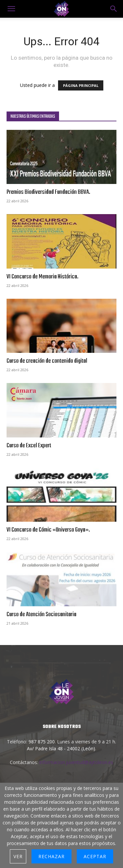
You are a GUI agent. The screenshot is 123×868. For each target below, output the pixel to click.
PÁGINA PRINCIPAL (81, 85)
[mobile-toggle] (11, 9)
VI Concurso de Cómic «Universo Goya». (48, 530)
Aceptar (95, 856)
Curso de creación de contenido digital (47, 361)
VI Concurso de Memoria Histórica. (42, 277)
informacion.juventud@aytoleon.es (76, 762)
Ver (18, 856)
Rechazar (51, 856)
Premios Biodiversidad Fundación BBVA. (48, 192)
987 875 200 (42, 742)
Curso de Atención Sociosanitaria (41, 615)
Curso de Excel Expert (29, 446)
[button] (114, 9)
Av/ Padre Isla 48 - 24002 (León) (61, 748)
